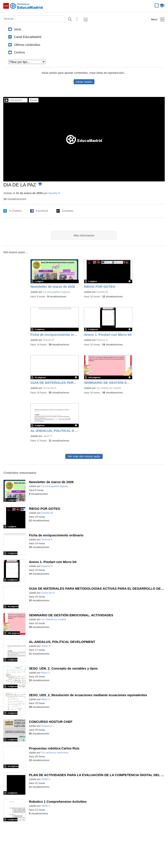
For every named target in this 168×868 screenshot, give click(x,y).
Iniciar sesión (84, 82)
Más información (84, 235)
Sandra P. (54, 193)
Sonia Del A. (50, 388)
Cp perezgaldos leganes (57, 292)
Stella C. (46, 779)
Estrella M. (103, 292)
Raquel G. (47, 726)
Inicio (18, 29)
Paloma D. (102, 340)
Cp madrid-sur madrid (109, 388)
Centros (19, 52)
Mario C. (46, 673)
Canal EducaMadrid (28, 37)
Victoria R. (49, 340)
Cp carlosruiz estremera (55, 753)
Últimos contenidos (27, 45)
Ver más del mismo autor (84, 456)
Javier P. (48, 436)
